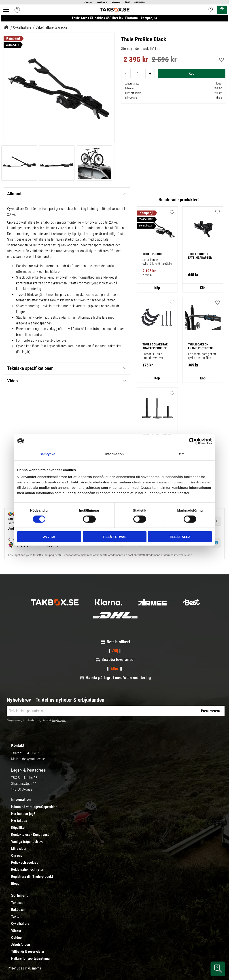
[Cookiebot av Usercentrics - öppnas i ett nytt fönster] (192, 441)
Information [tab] (115, 454)
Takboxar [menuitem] (18, 903)
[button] (172, 303)
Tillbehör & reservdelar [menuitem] (28, 952)
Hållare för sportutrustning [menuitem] (30, 959)
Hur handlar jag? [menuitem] (23, 814)
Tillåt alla (180, 537)
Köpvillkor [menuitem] (18, 828)
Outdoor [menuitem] (17, 938)
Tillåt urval (114, 537)
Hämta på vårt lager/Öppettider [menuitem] (34, 807)
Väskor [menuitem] (16, 931)
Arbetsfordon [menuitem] (21, 945)
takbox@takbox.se (32, 759)
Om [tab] (181, 454)
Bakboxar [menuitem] (18, 910)
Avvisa (49, 537)
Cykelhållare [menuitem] (20, 924)
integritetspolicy (59, 720)
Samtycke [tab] (47, 454)
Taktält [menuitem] (16, 917)
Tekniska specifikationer (30, 368)
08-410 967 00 (33, 753)
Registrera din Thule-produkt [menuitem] (32, 877)
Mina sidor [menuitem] (19, 849)
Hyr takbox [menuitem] (19, 821)
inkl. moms (33, 968)
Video (12, 381)
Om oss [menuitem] (17, 856)
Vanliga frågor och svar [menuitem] (28, 842)
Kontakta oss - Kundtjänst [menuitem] (30, 835)
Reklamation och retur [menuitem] (27, 870)
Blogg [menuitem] (15, 884)
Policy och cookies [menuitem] (25, 863)
